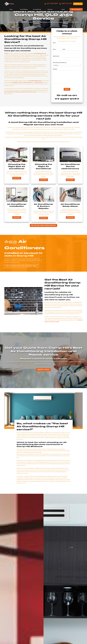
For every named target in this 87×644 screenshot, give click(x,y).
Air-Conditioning (37, 9)
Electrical (50, 9)
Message (55, 69)
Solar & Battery (24, 9)
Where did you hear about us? (60, 63)
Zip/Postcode (56, 56)
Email (64, 49)
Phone (55, 49)
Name (55, 43)
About (63, 9)
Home (11, 9)
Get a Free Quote (76, 9)
